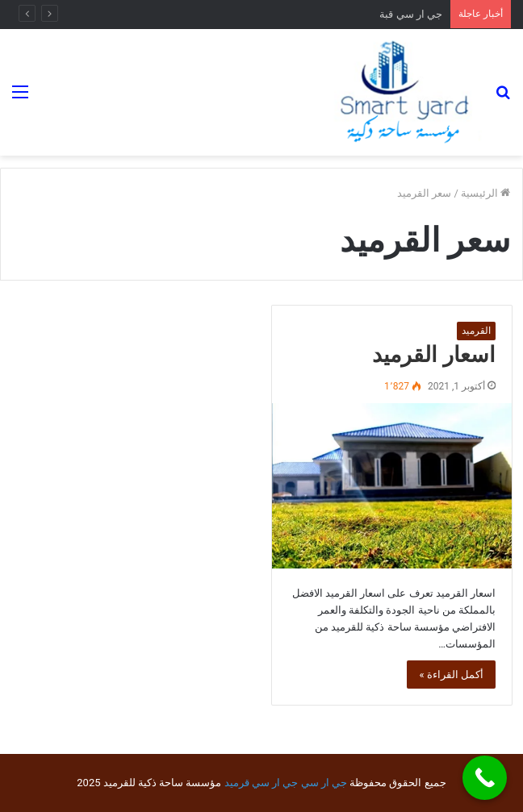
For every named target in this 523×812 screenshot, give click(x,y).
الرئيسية (485, 193)
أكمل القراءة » (451, 675)
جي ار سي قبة (411, 14)
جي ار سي (324, 783)
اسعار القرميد (434, 355)
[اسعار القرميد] (392, 486)
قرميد (237, 783)
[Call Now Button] (485, 778)
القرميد (476, 331)
